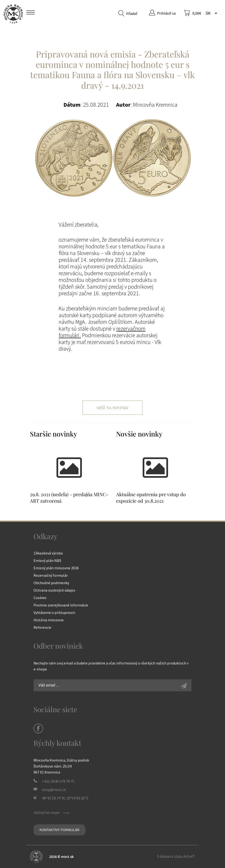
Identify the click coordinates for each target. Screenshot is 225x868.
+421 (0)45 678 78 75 (58, 781)
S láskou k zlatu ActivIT (176, 856)
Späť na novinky (113, 408)
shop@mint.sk (54, 790)
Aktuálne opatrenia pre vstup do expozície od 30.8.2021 (151, 497)
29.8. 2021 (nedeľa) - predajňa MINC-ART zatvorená (69, 497)
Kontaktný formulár (59, 830)
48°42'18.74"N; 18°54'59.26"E (65, 798)
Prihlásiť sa (166, 13)
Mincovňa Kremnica (13, 14)
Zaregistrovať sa (189, 687)
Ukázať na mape (52, 812)
